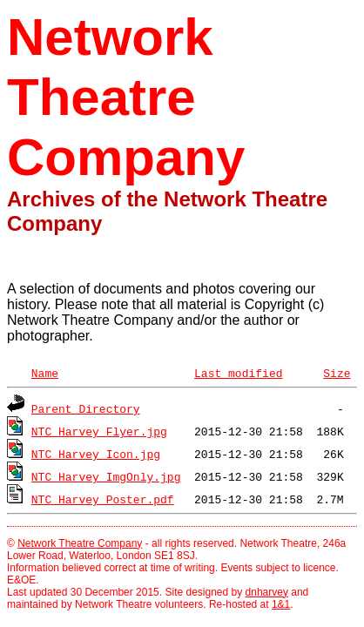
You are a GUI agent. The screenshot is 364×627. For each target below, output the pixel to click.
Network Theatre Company (80, 543)
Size (337, 373)
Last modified (238, 373)
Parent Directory (86, 408)
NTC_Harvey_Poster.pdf (103, 499)
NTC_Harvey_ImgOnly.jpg (106, 476)
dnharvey (267, 592)
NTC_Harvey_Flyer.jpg (99, 431)
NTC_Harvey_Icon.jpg (96, 454)
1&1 (281, 604)
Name (45, 373)
